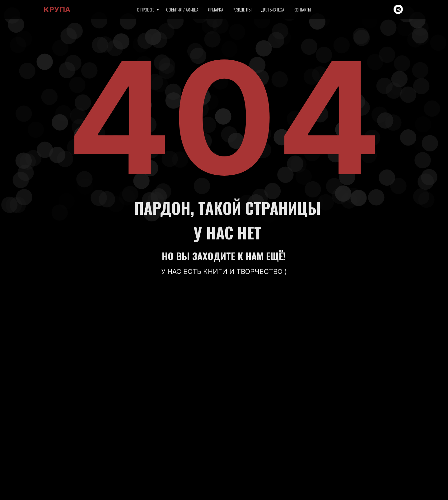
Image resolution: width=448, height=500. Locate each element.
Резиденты (242, 9)
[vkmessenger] (398, 9)
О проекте (146, 9)
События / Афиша (182, 9)
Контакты (302, 9)
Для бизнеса (273, 9)
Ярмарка (216, 9)
